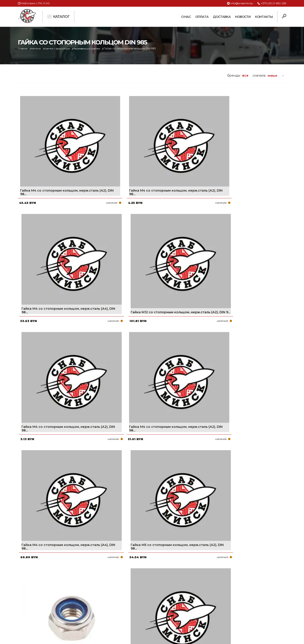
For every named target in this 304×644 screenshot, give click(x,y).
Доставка (222, 17)
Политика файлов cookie (37, 609)
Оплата (202, 17)
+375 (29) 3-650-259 (274, 3)
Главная (24, 49)
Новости (243, 17)
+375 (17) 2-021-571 (226, 586)
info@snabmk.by (242, 3)
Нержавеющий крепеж (99, 49)
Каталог (39, 49)
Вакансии (126, 615)
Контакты (264, 17)
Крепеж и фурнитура (64, 49)
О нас (186, 17)
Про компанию (131, 579)
